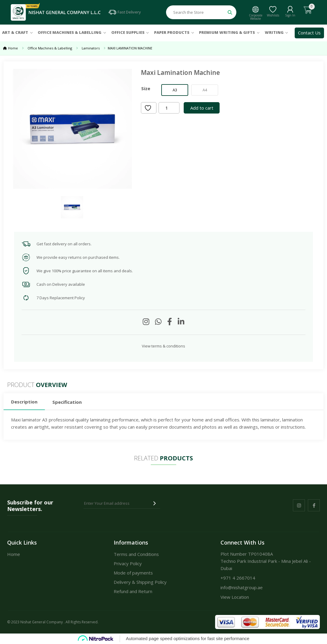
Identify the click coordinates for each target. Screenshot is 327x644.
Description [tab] (24, 402)
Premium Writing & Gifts (227, 32)
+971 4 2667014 (238, 578)
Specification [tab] (67, 402)
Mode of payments (133, 573)
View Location (235, 597)
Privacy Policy (128, 563)
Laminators (91, 48)
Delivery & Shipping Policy (140, 582)
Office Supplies (128, 32)
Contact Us (309, 33)
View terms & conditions (163, 346)
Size (146, 88)
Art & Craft (15, 32)
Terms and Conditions (136, 554)
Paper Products (172, 32)
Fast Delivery (124, 12)
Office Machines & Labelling (70, 32)
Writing (274, 32)
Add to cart (202, 108)
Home (13, 48)
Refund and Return (133, 591)
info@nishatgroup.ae (242, 587)
